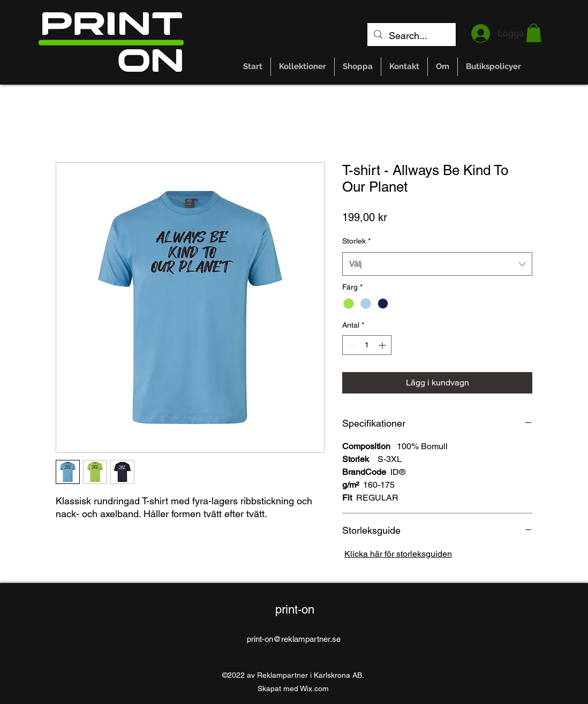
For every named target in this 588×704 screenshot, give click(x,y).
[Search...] (411, 36)
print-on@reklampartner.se (294, 639)
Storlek (356, 241)
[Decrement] (350, 345)
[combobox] (437, 264)
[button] (534, 33)
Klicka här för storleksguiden (398, 554)
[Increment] (383, 345)
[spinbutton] (367, 345)
